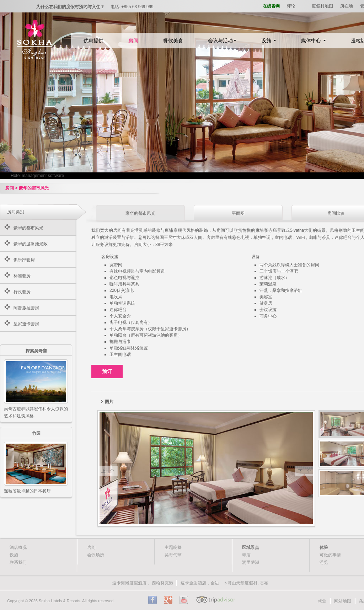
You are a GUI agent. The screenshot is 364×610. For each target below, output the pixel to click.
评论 (291, 6)
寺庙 (246, 555)
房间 (133, 41)
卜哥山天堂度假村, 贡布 (246, 583)
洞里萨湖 (251, 562)
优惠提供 (93, 41)
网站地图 (343, 601)
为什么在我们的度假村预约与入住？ (70, 7)
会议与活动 (222, 41)
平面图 (238, 213)
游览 (324, 562)
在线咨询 (271, 6)
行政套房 (22, 292)
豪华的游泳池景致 (31, 244)
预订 (107, 371)
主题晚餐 (173, 547)
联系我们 (18, 562)
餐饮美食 (173, 41)
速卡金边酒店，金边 (200, 583)
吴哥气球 (173, 555)
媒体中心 (314, 41)
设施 (269, 41)
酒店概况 (18, 547)
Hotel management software (37, 176)
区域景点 (251, 547)
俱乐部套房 (24, 260)
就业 (322, 601)
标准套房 (22, 276)
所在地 (347, 6)
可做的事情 (330, 555)
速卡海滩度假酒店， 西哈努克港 (143, 583)
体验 (324, 547)
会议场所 (96, 555)
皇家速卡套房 (26, 324)
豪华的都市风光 (28, 228)
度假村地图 (322, 6)
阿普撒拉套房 (26, 308)
